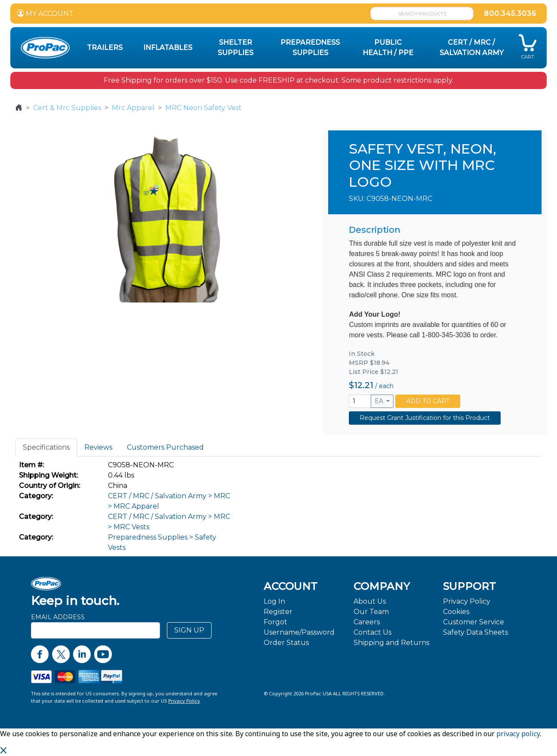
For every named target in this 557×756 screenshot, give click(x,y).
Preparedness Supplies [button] (310, 48)
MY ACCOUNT (45, 14)
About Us (370, 601)
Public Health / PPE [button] (388, 48)
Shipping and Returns (391, 643)
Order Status (286, 643)
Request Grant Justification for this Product (425, 418)
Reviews (98, 447)
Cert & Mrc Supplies (67, 108)
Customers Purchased (165, 447)
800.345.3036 (510, 14)
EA (380, 401)
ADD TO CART (428, 401)
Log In (274, 601)
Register (278, 612)
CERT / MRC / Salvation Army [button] (472, 48)
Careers (367, 622)
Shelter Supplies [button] (235, 48)
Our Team (371, 612)
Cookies (456, 612)
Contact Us (372, 632)
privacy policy (518, 734)
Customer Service (474, 622)
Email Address (58, 617)
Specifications (46, 447)
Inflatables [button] (168, 48)
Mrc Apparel (133, 108)
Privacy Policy (467, 601)
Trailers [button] (105, 48)
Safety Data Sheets (475, 632)
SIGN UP (189, 630)
